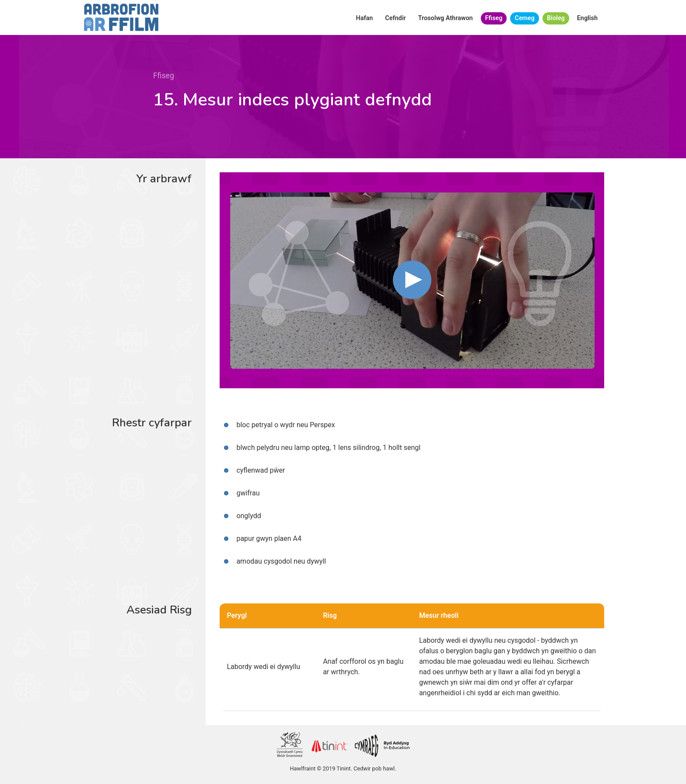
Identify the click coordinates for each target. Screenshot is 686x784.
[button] (412, 280)
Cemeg (525, 18)
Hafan (365, 18)
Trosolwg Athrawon (446, 18)
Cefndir (395, 18)
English (587, 18)
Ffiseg (494, 18)
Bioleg (556, 18)
